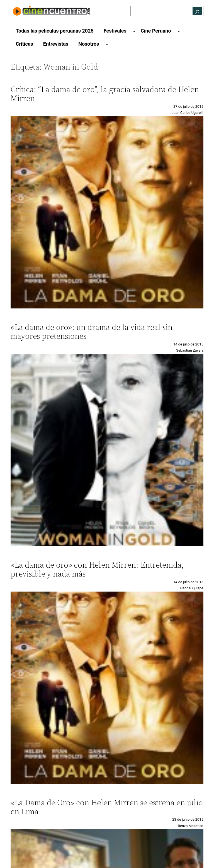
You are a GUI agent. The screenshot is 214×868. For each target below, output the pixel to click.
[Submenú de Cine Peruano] (179, 31)
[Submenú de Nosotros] (107, 44)
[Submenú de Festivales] (134, 31)
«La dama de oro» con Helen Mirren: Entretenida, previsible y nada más (97, 569)
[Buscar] (197, 11)
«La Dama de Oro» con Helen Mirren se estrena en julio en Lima (107, 807)
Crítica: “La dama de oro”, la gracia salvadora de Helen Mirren (105, 94)
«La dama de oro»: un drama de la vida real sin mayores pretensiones (92, 332)
